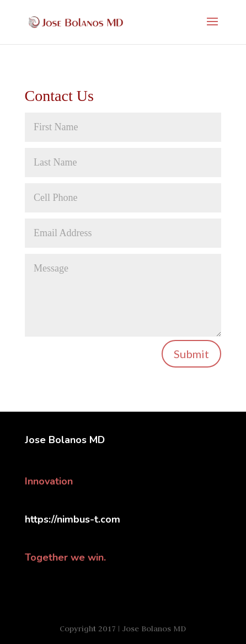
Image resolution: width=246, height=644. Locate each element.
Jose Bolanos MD (65, 440)
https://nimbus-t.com (73, 519)
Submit (191, 354)
